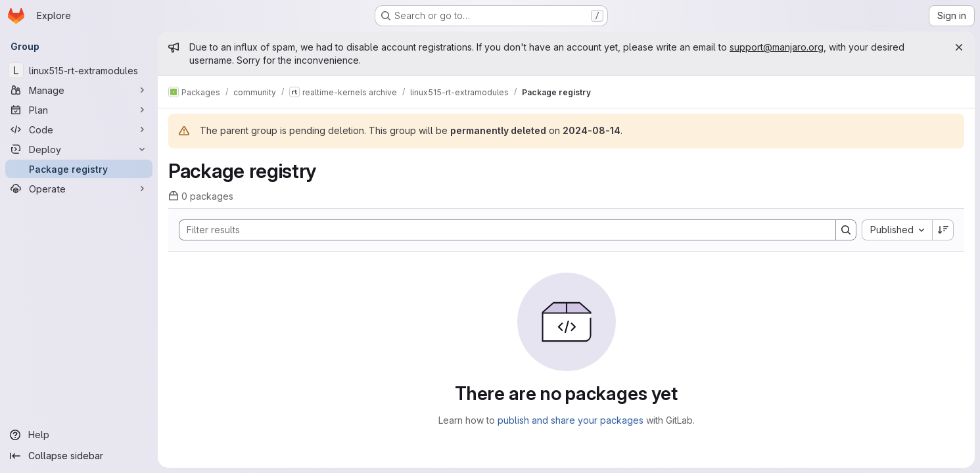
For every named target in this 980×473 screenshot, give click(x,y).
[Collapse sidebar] (79, 456)
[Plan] (79, 110)
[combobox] (897, 230)
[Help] (79, 435)
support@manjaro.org (777, 47)
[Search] (501, 230)
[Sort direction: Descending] (943, 230)
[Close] (959, 47)
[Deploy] (79, 149)
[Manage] (79, 90)
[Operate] (79, 189)
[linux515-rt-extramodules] (79, 70)
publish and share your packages (571, 420)
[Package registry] (79, 169)
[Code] (79, 129)
